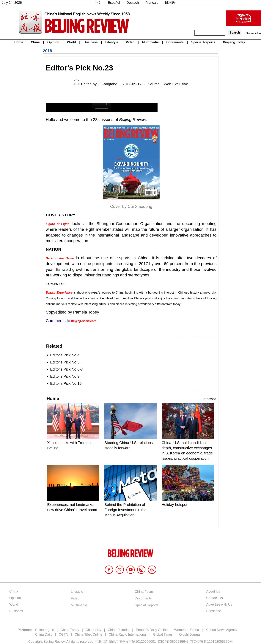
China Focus (144, 592)
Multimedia (150, 42)
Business (91, 42)
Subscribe (253, 33)
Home (19, 42)
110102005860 (218, 642)
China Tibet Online (88, 634)
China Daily (44, 634)
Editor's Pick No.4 (65, 355)
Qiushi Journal (190, 634)
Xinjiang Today (234, 42)
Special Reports (203, 42)
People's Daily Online (152, 630)
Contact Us (214, 598)
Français (152, 3)
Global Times (163, 634)
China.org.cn (45, 630)
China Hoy (93, 630)
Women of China (187, 630)
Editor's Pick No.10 (66, 383)
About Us (213, 591)
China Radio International (128, 634)
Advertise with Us (219, 604)
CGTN (63, 634)
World (71, 42)
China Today (70, 630)
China (35, 42)
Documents (175, 42)
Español (114, 3)
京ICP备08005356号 (173, 642)
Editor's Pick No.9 (65, 376)
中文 (98, 3)
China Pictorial (119, 630)
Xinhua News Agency (221, 630)
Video (130, 42)
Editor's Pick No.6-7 (66, 369)
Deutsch (133, 3)
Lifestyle (112, 42)
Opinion (53, 42)
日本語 (170, 3)
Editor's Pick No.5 (65, 362)
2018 (47, 51)
